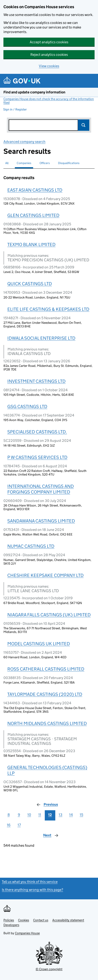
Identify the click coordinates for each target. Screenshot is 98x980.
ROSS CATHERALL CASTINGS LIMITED (46, 669)
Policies (9, 920)
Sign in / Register (15, 109)
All (7, 163)
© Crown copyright (49, 969)
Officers (45, 163)
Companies (24, 163)
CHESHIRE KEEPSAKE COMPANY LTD (45, 575)
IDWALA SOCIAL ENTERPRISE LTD (41, 338)
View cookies (49, 66)
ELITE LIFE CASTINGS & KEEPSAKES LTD (48, 309)
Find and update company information (34, 92)
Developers (11, 925)
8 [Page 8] (9, 815)
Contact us (41, 920)
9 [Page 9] (19, 815)
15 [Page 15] (81, 815)
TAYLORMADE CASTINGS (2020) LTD (45, 694)
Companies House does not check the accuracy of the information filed (49, 101)
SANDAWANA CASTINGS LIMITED (41, 521)
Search (84, 125)
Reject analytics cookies (49, 55)
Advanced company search (24, 142)
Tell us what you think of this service (30, 882)
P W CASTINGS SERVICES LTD (37, 457)
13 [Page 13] (61, 815)
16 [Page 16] (9, 825)
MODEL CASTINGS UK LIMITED (39, 644)
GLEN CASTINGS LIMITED (33, 215)
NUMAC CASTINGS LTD (31, 546)
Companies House (27, 933)
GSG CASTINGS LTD (27, 406)
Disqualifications (69, 163)
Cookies (24, 920)
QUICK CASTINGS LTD (30, 284)
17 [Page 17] (19, 825)
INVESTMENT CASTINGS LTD (36, 381)
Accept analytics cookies (49, 42)
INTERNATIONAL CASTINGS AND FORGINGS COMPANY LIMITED (41, 489)
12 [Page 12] (50, 815)
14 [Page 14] (71, 815)
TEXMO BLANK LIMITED (31, 244)
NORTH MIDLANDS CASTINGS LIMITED (47, 723)
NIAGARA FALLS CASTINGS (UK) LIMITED (49, 615)
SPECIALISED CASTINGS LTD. (37, 432)
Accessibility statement (68, 920)
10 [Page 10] (29, 815)
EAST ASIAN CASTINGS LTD (35, 190)
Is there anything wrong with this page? (32, 890)
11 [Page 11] (40, 815)
